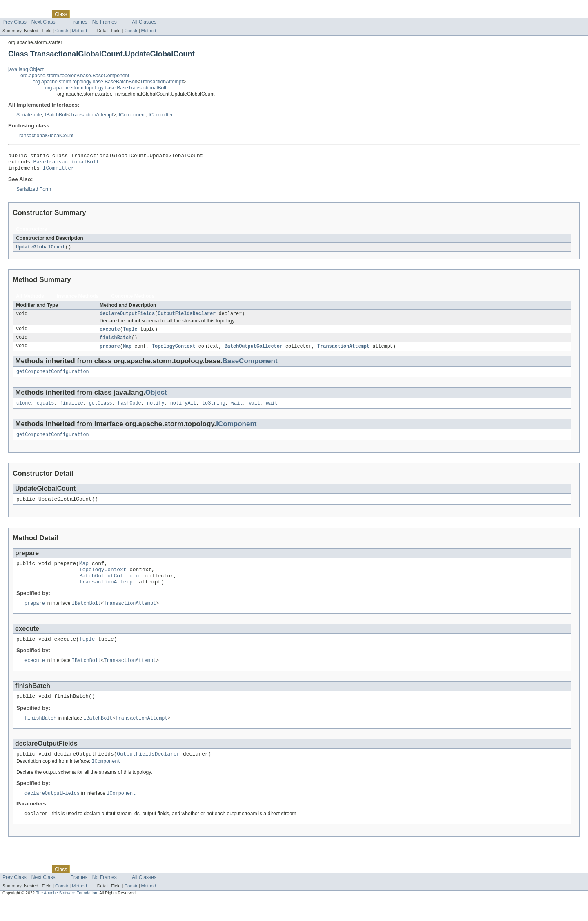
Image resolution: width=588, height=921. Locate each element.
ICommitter (161, 115)
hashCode (130, 411)
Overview (13, 14)
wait (237, 411)
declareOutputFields (127, 318)
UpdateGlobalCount (41, 251)
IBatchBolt (56, 115)
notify (156, 411)
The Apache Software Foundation (67, 914)
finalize (72, 411)
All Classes (144, 22)
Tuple (130, 334)
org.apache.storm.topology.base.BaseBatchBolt (85, 82)
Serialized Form (34, 193)
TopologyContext (174, 352)
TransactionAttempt (161, 82)
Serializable (29, 115)
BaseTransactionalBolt (67, 164)
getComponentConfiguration (53, 378)
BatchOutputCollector (254, 352)
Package (38, 14)
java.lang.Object (26, 69)
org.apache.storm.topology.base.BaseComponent (75, 76)
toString (214, 411)
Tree (93, 14)
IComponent (132, 115)
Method (79, 31)
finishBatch (116, 343)
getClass (101, 411)
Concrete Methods (133, 300)
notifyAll (183, 411)
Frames (79, 22)
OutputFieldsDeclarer (187, 318)
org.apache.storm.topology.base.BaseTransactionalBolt (106, 88)
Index (140, 14)
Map (127, 352)
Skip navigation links (22, 7)
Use (79, 14)
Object (156, 399)
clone (24, 411)
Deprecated (116, 14)
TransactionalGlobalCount (45, 136)
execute (110, 334)
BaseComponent (250, 367)
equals (46, 411)
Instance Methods (78, 300)
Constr (62, 31)
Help (156, 14)
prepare (110, 352)
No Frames (105, 22)
